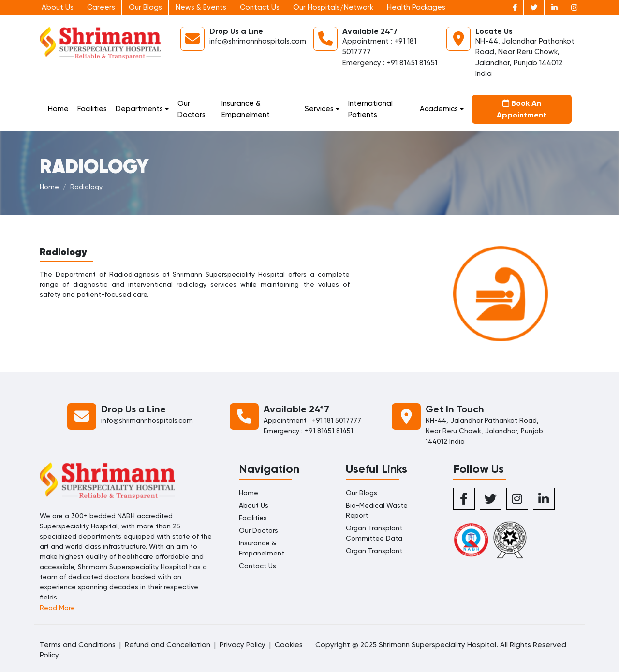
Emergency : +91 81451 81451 (390, 63)
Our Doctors (192, 109)
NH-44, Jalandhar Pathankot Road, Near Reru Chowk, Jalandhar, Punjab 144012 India (484, 431)
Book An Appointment (522, 109)
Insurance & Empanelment (246, 109)
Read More (57, 608)
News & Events (201, 7)
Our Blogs (145, 7)
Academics (439, 109)
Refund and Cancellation (168, 645)
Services (319, 109)
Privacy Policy (243, 645)
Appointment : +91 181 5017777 (312, 420)
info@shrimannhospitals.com (258, 41)
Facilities (92, 109)
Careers (101, 7)
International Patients (370, 109)
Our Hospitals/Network (333, 7)
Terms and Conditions (78, 645)
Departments (139, 109)
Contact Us (260, 7)
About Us (58, 7)
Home (58, 109)
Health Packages (416, 7)
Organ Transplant (374, 551)
